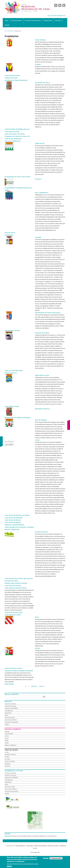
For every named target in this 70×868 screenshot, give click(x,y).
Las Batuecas (9, 711)
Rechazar (46, 859)
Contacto (58, 20)
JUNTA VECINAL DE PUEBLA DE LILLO (17, 129)
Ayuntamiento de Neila (12, 330)
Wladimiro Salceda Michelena (14, 525)
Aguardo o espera (10, 754)
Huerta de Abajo (40, 40)
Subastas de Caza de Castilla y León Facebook (56, 6)
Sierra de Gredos (10, 718)
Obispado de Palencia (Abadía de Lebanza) (19, 671)
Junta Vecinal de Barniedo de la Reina (17, 515)
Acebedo (38, 64)
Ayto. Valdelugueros (42, 193)
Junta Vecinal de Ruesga (13, 522)
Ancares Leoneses (10, 704)
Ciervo (7, 736)
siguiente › (34, 686)
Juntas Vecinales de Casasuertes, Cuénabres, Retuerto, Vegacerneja (19, 528)
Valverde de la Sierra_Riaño (14, 612)
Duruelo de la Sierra (41, 532)
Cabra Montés (9, 734)
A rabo (7, 752)
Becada (7, 731)
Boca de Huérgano (41, 420)
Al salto (7, 757)
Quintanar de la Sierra (42, 333)
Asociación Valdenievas (13, 141)
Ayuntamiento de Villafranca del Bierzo (18, 418)
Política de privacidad (40, 846)
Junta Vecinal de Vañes (12, 75)
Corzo (7, 738)
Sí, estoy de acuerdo (56, 859)
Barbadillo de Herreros (42, 409)
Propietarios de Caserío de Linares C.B (17, 136)
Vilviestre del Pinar (11, 373)
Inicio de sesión (52, 16)
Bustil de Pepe (9, 684)
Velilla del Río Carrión (42, 375)
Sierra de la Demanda (11, 722)
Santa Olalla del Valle (12, 406)
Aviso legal (30, 846)
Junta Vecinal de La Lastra (13, 668)
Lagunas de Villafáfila (11, 708)
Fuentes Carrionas (10, 706)
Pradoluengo (9, 235)
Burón (37, 617)
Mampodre (8, 713)
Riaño (6, 715)
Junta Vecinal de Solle (12, 132)
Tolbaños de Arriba (11, 78)
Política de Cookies (53, 846)
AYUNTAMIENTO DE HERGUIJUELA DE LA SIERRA (18, 189)
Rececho (7, 766)
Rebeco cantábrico (11, 745)
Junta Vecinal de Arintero (13, 586)
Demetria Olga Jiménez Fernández (16, 583)
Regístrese (7, 836)
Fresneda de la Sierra (12, 581)
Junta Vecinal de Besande (13, 139)
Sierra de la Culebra (11, 720)
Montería (8, 764)
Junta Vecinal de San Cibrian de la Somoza (19, 578)
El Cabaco (38, 179)
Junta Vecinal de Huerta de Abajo (16, 588)
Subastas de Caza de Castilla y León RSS (64, 6)
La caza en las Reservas (33, 20)
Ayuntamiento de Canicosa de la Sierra (17, 177)
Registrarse (62, 16)
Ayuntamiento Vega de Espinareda (16, 80)
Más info (9, 867)
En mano (7, 759)
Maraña (38, 648)
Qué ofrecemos (17, 20)
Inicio (7, 20)
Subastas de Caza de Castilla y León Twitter (60, 6)
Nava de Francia (10, 233)
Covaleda (38, 237)
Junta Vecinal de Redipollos (14, 518)
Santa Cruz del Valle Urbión (14, 371)
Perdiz (7, 743)
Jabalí (6, 741)
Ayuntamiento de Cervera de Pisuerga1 (48, 313)
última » (42, 686)
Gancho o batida (10, 761)
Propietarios (48, 20)
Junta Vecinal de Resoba (13, 520)
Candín (37, 440)
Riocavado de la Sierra (42, 83)
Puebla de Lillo (40, 143)
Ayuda (7, 25)
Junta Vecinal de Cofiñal (13, 615)
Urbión (7, 724)
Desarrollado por (20, 846)
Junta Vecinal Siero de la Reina (15, 134)
